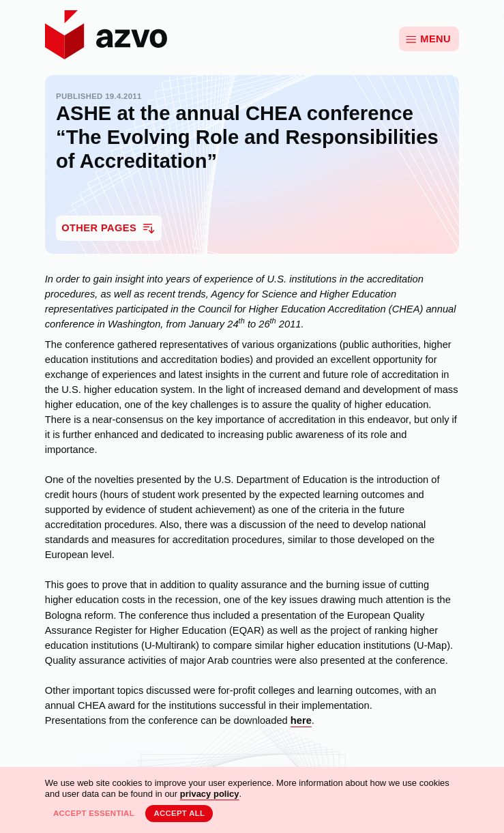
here (301, 720)
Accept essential (94, 813)
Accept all (179, 813)
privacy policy (210, 794)
